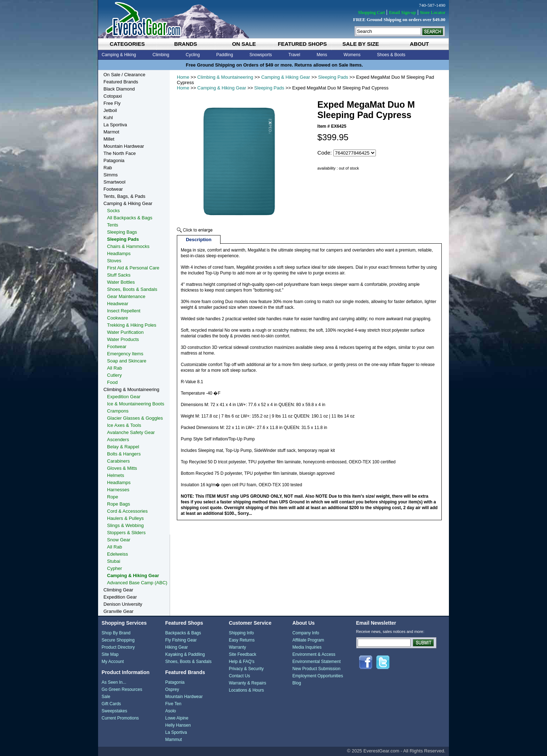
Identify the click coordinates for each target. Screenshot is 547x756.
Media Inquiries (307, 647)
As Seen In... (114, 682)
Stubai (114, 561)
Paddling (225, 55)
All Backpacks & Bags (130, 218)
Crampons (118, 411)
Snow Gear (119, 540)
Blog (297, 683)
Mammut (173, 740)
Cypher (115, 568)
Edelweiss (118, 554)
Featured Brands (121, 82)
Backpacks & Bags (183, 633)
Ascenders (118, 440)
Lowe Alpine (177, 718)
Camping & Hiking (119, 55)
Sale (106, 697)
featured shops (302, 44)
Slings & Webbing (125, 525)
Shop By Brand (116, 633)
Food (112, 382)
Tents (113, 225)
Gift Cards (111, 704)
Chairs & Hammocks (128, 246)
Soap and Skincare (127, 361)
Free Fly (112, 103)
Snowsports (261, 55)
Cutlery (114, 375)
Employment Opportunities (318, 676)
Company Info (306, 633)
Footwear (113, 189)
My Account (113, 662)
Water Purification (125, 332)
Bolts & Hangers (124, 454)
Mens (322, 55)
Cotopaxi (113, 96)
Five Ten (173, 704)
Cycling (193, 55)
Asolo (170, 711)
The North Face (120, 153)
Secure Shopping (118, 640)
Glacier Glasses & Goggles (135, 418)
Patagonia (114, 160)
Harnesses (118, 490)
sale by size (360, 44)
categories (127, 44)
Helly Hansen (178, 725)
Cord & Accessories (127, 511)
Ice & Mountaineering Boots (136, 404)
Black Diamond (119, 89)
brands (185, 44)
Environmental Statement (317, 662)
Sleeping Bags (122, 232)
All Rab (115, 368)
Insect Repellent (124, 311)
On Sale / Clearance (124, 75)
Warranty (237, 647)
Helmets (116, 475)
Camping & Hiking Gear (286, 77)
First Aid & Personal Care (133, 268)
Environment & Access (314, 654)
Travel (294, 55)
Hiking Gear (176, 647)
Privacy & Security (246, 669)
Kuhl (108, 118)
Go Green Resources (122, 689)
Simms (111, 175)
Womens (352, 55)
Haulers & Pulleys (125, 518)
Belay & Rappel (123, 447)
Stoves (114, 261)
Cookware (118, 318)
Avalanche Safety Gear (131, 432)
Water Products (123, 339)
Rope (113, 497)
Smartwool (114, 182)
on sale (244, 44)
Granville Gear (118, 611)
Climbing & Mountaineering (225, 77)
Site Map (110, 654)
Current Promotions (120, 718)
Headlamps (119, 253)
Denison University (123, 604)
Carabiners (118, 461)
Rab (108, 168)
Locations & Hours (246, 690)
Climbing (161, 55)
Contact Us (239, 676)
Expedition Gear (124, 397)
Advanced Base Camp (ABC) (137, 583)
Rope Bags (118, 504)
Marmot (111, 132)
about (419, 44)
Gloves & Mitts (122, 468)
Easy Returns (242, 640)
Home (183, 77)
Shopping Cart (371, 12)
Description (199, 240)
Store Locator (433, 12)
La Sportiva (115, 125)
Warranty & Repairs (247, 683)
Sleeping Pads (333, 77)
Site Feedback (243, 654)
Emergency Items (125, 354)
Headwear (118, 304)
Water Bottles (121, 282)
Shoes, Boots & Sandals (132, 289)
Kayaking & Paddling (185, 654)
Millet (109, 139)
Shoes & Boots (391, 55)
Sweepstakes (114, 711)
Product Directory (118, 647)
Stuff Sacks (119, 275)
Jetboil (110, 110)
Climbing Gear (118, 590)
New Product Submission (316, 669)
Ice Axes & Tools (124, 425)
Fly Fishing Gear (181, 640)
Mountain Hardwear (124, 146)
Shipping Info (241, 633)
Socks (113, 211)
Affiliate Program (308, 640)
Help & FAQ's (242, 662)
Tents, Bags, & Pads (124, 196)
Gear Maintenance (126, 296)
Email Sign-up (402, 12)
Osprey (172, 689)
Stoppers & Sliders (126, 533)
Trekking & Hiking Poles (132, 325)
